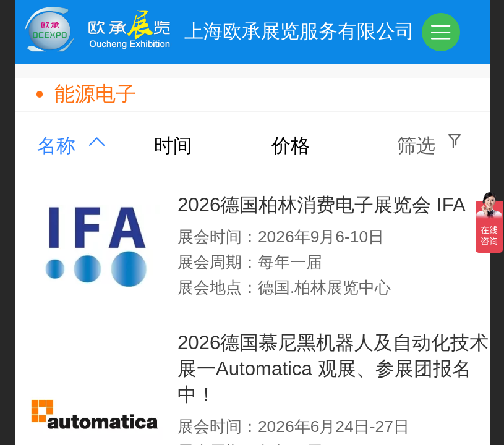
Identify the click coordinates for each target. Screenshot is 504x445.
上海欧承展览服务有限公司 (299, 31)
